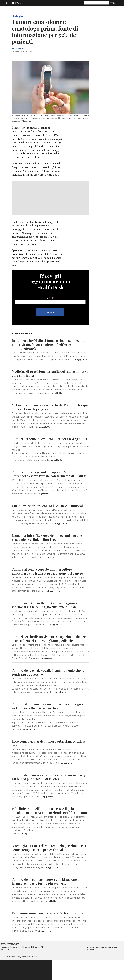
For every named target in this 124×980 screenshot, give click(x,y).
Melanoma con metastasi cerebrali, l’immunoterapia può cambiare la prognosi (46, 407)
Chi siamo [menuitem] (91, 967)
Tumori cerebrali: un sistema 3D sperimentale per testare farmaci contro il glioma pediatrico (48, 650)
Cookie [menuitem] (103, 967)
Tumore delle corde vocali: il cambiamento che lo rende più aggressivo (50, 684)
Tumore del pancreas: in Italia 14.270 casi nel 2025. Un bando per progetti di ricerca (47, 789)
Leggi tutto (82, 359)
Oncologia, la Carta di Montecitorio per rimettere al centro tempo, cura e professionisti (50, 863)
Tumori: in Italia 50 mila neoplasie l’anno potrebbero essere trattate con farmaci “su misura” (45, 480)
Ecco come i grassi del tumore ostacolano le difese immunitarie (46, 755)
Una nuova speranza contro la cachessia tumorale (43, 515)
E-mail (50, 298)
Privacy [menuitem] (116, 967)
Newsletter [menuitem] (110, 967)
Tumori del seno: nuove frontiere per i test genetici (45, 441)
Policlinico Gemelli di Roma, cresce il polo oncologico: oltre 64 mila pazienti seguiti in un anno (49, 824)
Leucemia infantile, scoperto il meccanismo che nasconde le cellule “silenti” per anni (49, 549)
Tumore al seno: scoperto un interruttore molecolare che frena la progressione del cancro (50, 583)
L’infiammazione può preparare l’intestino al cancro (47, 931)
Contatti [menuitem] (97, 967)
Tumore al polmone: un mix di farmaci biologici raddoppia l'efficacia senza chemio (49, 718)
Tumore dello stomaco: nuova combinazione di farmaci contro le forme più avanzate (48, 897)
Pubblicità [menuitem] (91, 969)
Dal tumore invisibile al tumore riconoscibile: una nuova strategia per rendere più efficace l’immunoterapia (48, 344)
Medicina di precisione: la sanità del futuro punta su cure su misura (50, 373)
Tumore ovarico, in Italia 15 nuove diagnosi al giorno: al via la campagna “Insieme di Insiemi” (49, 617)
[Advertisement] (50, 198)
